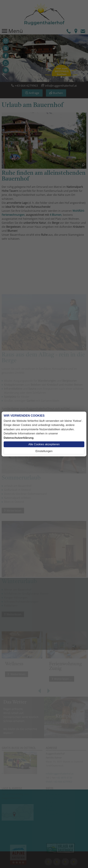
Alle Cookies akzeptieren (44, 444)
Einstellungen (44, 451)
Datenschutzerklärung (19, 438)
